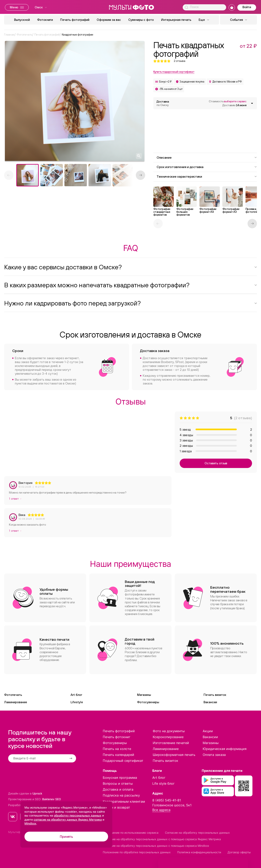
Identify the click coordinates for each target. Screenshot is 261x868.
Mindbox (30, 823)
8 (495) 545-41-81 (167, 800)
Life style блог (163, 783)
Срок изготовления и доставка (207, 167)
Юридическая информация (225, 749)
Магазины (144, 695)
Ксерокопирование (168, 737)
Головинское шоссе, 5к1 (172, 805)
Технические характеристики (207, 176)
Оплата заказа (214, 755)
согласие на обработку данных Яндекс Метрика (68, 820)
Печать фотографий (75, 20)
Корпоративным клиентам (124, 801)
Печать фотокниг (117, 737)
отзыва (180, 61)
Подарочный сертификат (123, 761)
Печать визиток (215, 695)
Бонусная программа (120, 778)
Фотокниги (45, 20)
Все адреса (161, 810)
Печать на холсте (117, 749)
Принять (66, 837)
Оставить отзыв (216, 463)
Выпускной (22, 20)
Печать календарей (118, 755)
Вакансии (210, 702)
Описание (207, 157)
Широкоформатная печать (174, 755)
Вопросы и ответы (118, 783)
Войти (247, 7)
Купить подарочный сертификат (174, 72)
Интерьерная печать (176, 20)
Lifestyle (77, 702)
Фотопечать (13, 695)
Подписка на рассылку (121, 795)
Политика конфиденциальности (199, 852)
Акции (208, 731)
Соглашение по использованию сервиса (131, 833)
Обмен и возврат (116, 807)
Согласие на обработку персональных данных (197, 833)
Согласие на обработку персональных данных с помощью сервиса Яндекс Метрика (162, 839)
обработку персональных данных (78, 815)
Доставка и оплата (118, 789)
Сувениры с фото (141, 20)
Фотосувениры (148, 702)
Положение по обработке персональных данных (137, 852)
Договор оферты (239, 852)
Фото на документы (169, 731)
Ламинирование (16, 702)
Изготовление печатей (171, 743)
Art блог (76, 695)
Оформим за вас (109, 20)
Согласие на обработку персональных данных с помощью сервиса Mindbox (156, 846)
